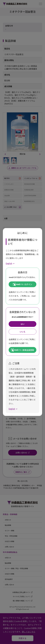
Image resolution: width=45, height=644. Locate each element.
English (9, 263)
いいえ (23, 332)
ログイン (22, 284)
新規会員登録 (22, 350)
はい (23, 324)
